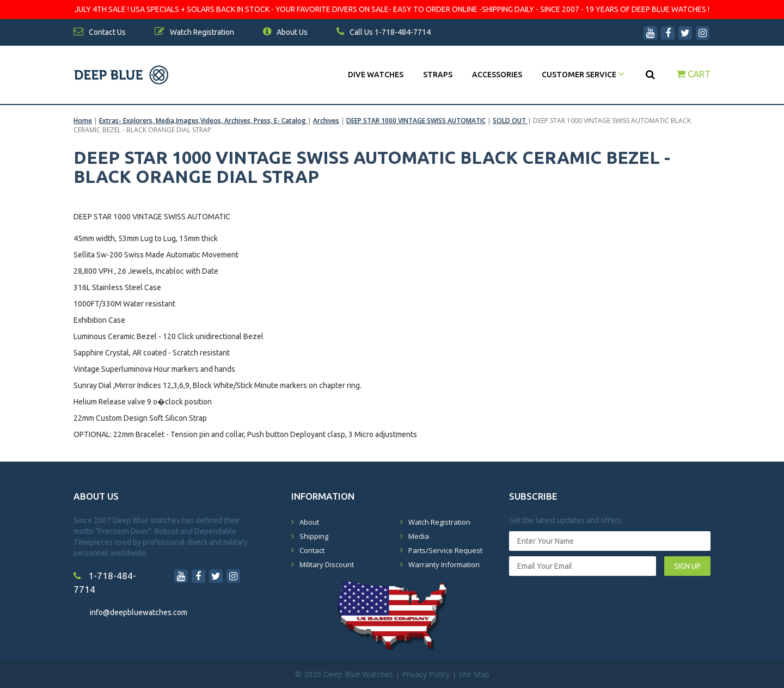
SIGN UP (687, 566)
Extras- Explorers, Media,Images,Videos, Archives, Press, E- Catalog (203, 121)
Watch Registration (439, 522)
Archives (326, 121)
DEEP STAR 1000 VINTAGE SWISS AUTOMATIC (416, 121)
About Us (285, 32)
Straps (438, 75)
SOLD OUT (510, 121)
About (309, 522)
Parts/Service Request (445, 550)
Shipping (314, 536)
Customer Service (583, 75)
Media (419, 536)
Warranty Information (444, 564)
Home (83, 121)
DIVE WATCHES (376, 75)
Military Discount (327, 564)
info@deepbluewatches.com (139, 612)
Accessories (497, 75)
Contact (312, 550)
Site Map (474, 674)
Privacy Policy (426, 674)
